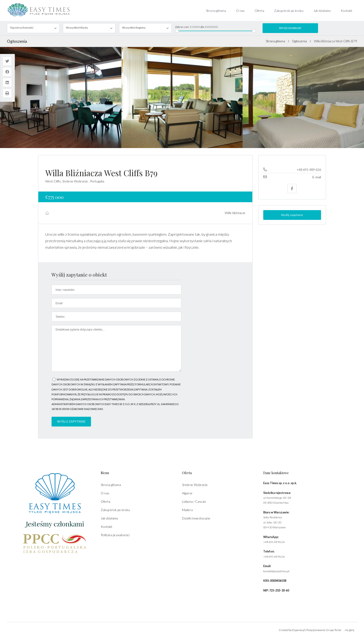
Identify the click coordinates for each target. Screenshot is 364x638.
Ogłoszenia (299, 41)
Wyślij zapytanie (292, 215)
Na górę (350, 630)
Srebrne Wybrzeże (195, 485)
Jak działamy (322, 11)
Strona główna (216, 11)
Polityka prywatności (115, 535)
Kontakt (347, 11)
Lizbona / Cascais (194, 501)
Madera (187, 510)
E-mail (317, 177)
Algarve (187, 493)
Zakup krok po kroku (289, 11)
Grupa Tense (334, 630)
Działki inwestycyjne (196, 518)
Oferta (259, 11)
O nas (240, 11)
